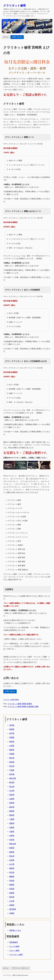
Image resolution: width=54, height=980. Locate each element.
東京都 (12, 774)
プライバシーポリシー (20, 968)
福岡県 (12, 885)
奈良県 (12, 840)
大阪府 (12, 832)
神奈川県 (13, 778)
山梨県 (12, 799)
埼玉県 (12, 766)
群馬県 (12, 762)
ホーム (6, 37)
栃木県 (12, 758)
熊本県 (12, 897)
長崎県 (12, 893)
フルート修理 (14, 951)
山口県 (12, 864)
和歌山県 (13, 844)
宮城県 (12, 737)
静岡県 (12, 811)
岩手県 (12, 733)
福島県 (12, 750)
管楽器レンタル (15, 930)
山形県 (12, 746)
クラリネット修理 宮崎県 (11, 700)
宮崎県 (12, 905)
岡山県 (12, 856)
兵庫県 (12, 836)
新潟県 (12, 782)
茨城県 (12, 754)
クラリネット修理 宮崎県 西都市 (20, 704)
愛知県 (12, 815)
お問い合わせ (17, 37)
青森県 (12, 729)
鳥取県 (12, 848)
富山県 (12, 787)
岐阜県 (12, 807)
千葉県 (12, 770)
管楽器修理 (13, 942)
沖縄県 (12, 913)
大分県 (12, 901)
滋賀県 (12, 823)
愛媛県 (12, 877)
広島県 (12, 860)
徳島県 (12, 868)
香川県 (12, 872)
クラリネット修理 (14, 6)
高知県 (12, 881)
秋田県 (12, 742)
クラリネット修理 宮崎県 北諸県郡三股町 (23, 707)
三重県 (12, 819)
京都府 (12, 828)
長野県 (12, 803)
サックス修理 (14, 946)
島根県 (12, 852)
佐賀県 (12, 889)
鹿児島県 (13, 909)
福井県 (12, 795)
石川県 (12, 791)
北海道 (12, 725)
